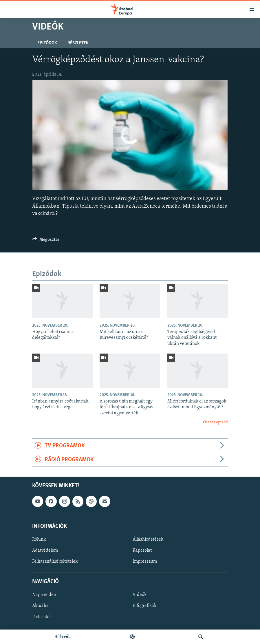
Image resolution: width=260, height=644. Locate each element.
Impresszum (145, 561)
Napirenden (44, 595)
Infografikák (144, 606)
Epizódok (47, 43)
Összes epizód (215, 422)
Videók (140, 595)
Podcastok (42, 617)
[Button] (46, 241)
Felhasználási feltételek (55, 561)
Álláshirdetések (148, 539)
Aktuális (40, 606)
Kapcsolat (142, 550)
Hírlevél (62, 637)
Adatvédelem (45, 550)
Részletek (78, 43)
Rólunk (39, 539)
